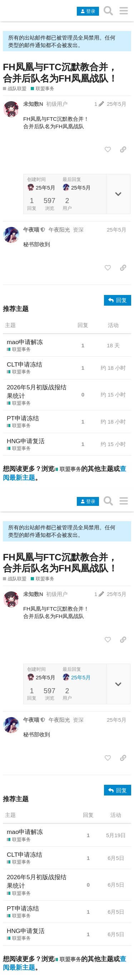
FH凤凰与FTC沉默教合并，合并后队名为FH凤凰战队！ (60, 73)
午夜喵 (31, 230)
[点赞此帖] (108, 150)
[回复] (118, 300)
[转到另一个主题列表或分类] (123, 11)
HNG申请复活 (26, 441)
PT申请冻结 (23, 418)
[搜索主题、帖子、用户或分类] (108, 11)
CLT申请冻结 (24, 364)
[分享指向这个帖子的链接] (123, 150)
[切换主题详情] (118, 194)
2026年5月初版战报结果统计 (37, 392)
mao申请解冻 (25, 342)
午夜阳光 (59, 230)
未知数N (33, 104)
